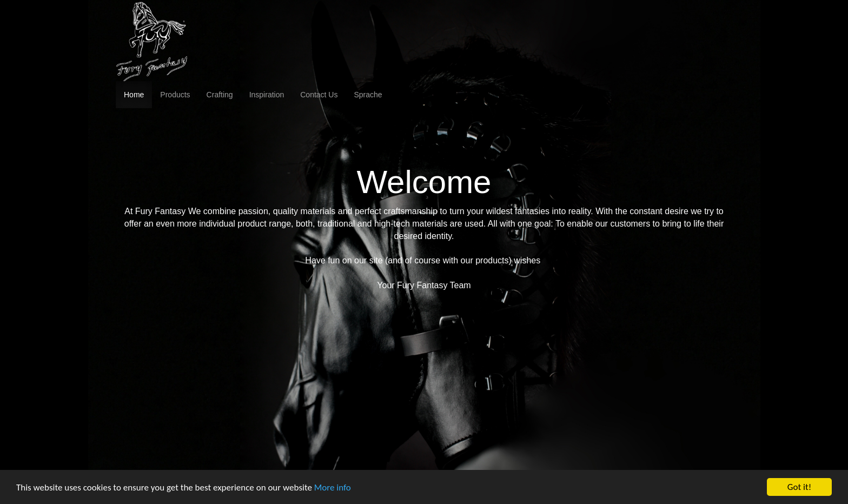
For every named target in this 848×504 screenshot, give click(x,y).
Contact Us (319, 95)
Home (134, 95)
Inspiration (267, 95)
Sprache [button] (368, 95)
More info (333, 488)
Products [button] (175, 95)
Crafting (220, 95)
